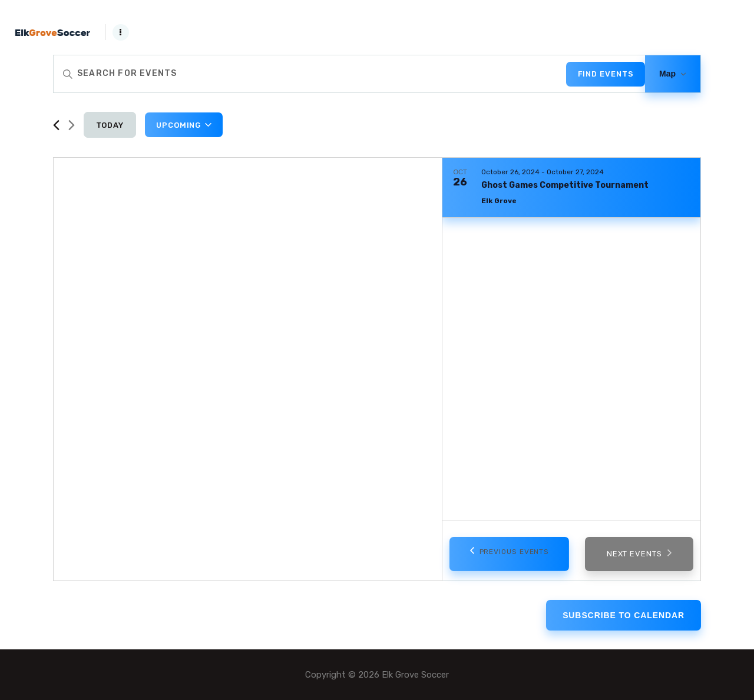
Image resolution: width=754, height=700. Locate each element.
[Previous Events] (56, 125)
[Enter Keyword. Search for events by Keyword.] (310, 74)
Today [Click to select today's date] (110, 125)
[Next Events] (72, 125)
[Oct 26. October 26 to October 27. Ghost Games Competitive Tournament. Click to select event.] (571, 188)
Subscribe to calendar (624, 615)
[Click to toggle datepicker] (184, 125)
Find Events (606, 74)
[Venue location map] (248, 369)
